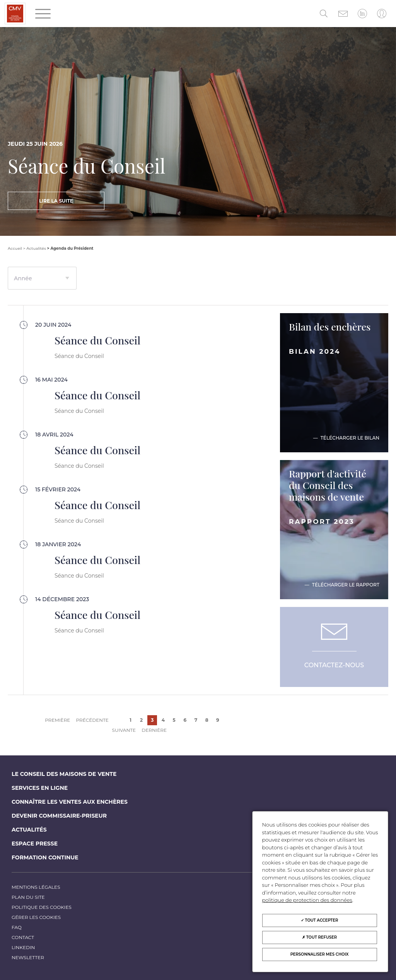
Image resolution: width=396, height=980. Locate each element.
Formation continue (45, 857)
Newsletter (28, 957)
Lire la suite (56, 201)
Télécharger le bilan (350, 438)
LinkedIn (23, 947)
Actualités (36, 248)
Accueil (15, 248)
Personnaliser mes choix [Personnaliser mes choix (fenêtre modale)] (320, 954)
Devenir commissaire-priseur (59, 816)
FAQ (17, 927)
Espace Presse (35, 844)
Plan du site (28, 897)
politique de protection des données (307, 900)
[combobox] (42, 278)
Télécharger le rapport (346, 585)
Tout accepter (320, 920)
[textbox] (42, 281)
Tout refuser (319, 937)
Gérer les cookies (36, 917)
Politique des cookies (42, 907)
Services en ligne (40, 788)
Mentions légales (36, 887)
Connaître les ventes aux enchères (70, 802)
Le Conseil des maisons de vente (64, 774)
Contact (23, 937)
